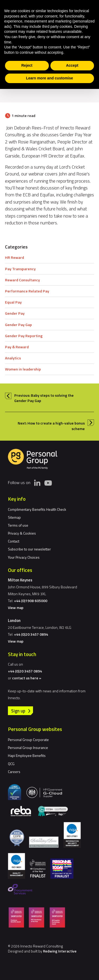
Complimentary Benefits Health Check (37, 509)
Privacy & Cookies (22, 533)
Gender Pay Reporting (24, 336)
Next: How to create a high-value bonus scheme (51, 426)
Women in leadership (23, 369)
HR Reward (15, 258)
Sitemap (14, 517)
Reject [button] (27, 65)
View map (16, 608)
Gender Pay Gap (18, 325)
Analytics (13, 358)
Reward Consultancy (22, 280)
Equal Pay (13, 302)
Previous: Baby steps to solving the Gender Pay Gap (44, 398)
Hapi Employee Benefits (27, 755)
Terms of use (18, 525)
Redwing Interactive (60, 951)
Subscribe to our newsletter (29, 549)
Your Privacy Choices (24, 557)
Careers (14, 772)
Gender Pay (15, 313)
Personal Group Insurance (28, 748)
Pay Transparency (20, 269)
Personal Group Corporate (28, 740)
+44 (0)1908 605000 (31, 601)
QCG (11, 764)
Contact (14, 541)
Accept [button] (72, 65)
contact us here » (27, 678)
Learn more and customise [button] (49, 78)
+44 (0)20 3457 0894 (31, 634)
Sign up (18, 711)
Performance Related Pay (27, 291)
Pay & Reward (17, 347)
